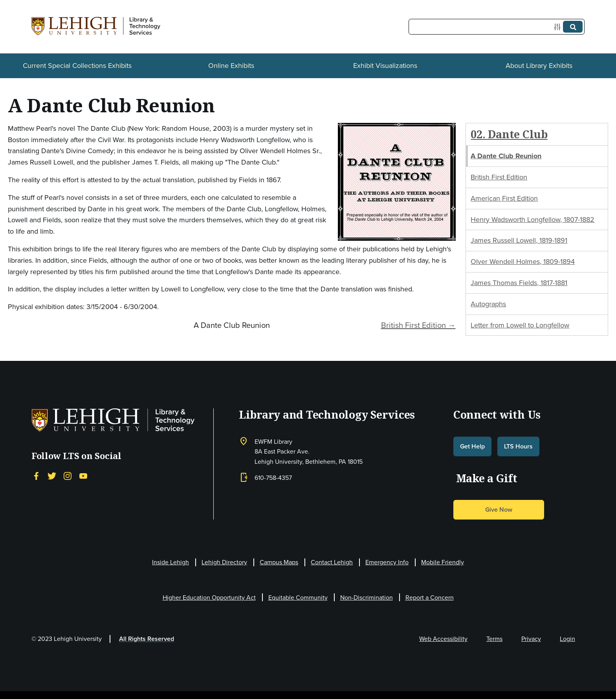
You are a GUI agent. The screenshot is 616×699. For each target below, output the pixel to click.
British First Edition (499, 177)
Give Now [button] (499, 510)
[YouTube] (83, 476)
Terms (494, 639)
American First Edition (504, 198)
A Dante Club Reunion (506, 156)
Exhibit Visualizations (385, 66)
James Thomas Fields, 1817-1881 (519, 283)
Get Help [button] (472, 446)
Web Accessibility (443, 639)
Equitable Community (298, 597)
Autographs (488, 304)
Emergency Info (387, 562)
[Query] (497, 27)
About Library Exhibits (539, 66)
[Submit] (573, 27)
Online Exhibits (231, 66)
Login (567, 639)
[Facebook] (36, 476)
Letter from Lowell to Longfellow (520, 325)
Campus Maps (279, 562)
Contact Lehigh (332, 562)
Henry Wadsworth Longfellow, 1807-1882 (533, 220)
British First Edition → (418, 325)
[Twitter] (52, 476)
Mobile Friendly (443, 562)
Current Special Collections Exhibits (77, 66)
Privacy (531, 639)
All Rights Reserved (147, 639)
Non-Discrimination (367, 597)
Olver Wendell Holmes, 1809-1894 (523, 262)
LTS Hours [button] (518, 446)
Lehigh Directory (224, 562)
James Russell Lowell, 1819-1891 (519, 240)
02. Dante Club (509, 134)
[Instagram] (68, 476)
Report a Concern (430, 597)
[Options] (559, 27)
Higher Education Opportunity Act (209, 597)
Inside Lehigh (170, 562)
